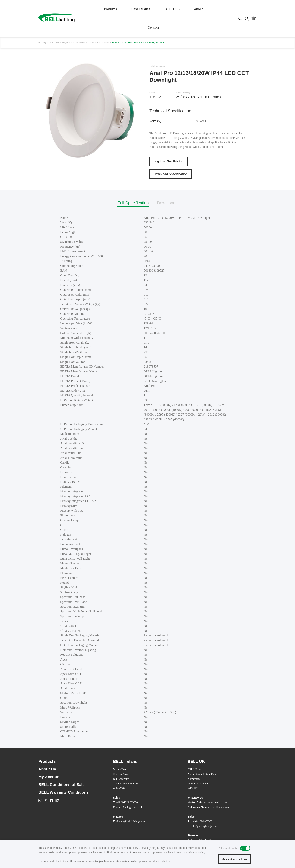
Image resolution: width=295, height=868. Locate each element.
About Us (47, 769)
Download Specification (170, 174)
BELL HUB (172, 9)
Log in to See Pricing (168, 161)
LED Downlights (60, 43)
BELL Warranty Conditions (63, 792)
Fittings (43, 43)
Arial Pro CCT (81, 43)
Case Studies (141, 9)
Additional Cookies (245, 848)
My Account (50, 777)
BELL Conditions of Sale (62, 784)
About (198, 9)
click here (92, 852)
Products (111, 9)
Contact (153, 28)
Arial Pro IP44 (101, 43)
